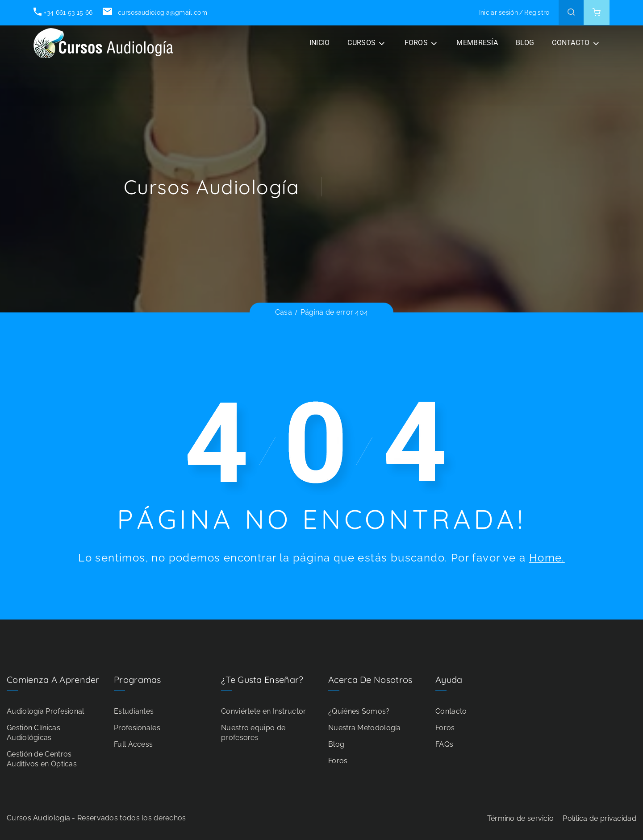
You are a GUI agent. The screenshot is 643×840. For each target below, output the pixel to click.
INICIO (320, 43)
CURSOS (361, 43)
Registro (537, 12)
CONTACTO (571, 43)
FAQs (444, 744)
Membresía (477, 43)
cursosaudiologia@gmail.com (155, 12)
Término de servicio (521, 818)
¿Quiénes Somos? (359, 711)
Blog (336, 744)
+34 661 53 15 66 (63, 12)
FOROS (416, 43)
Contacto (451, 711)
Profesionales (137, 728)
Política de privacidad (599, 818)
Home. (547, 558)
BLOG (525, 43)
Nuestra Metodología (365, 728)
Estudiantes (134, 711)
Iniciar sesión (499, 12)
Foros (338, 761)
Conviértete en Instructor (264, 711)
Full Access (133, 744)
